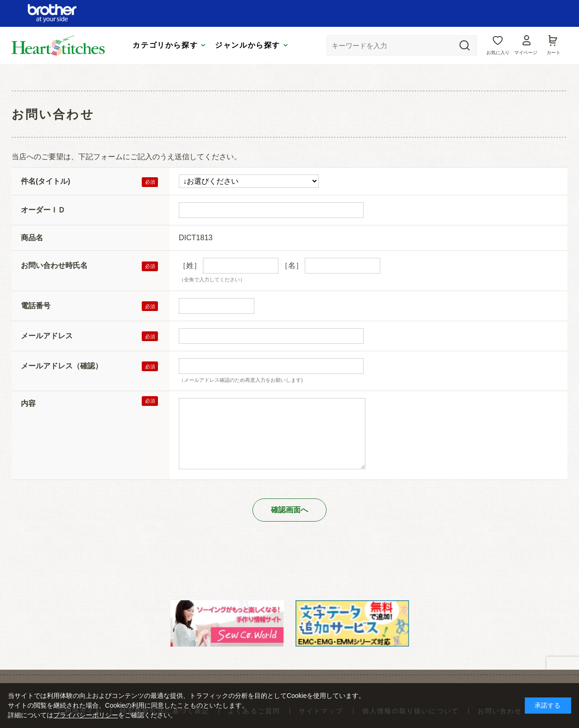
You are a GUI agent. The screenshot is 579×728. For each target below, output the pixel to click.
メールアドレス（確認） (62, 366)
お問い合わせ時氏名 (54, 265)
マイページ (526, 53)
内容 (28, 403)
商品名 (32, 238)
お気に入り (498, 53)
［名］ (292, 265)
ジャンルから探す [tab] (248, 45)
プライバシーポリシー (86, 715)
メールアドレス (47, 336)
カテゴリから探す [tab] (165, 45)
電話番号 (36, 306)
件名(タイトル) (46, 181)
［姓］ (190, 265)
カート (554, 53)
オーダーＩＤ (43, 210)
